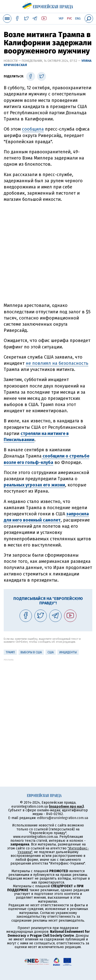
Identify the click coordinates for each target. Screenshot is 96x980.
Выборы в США (31, 652)
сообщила (33, 129)
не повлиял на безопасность (57, 363)
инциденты (68, 652)
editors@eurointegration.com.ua (63, 818)
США (51, 652)
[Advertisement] (48, 252)
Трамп (10, 652)
